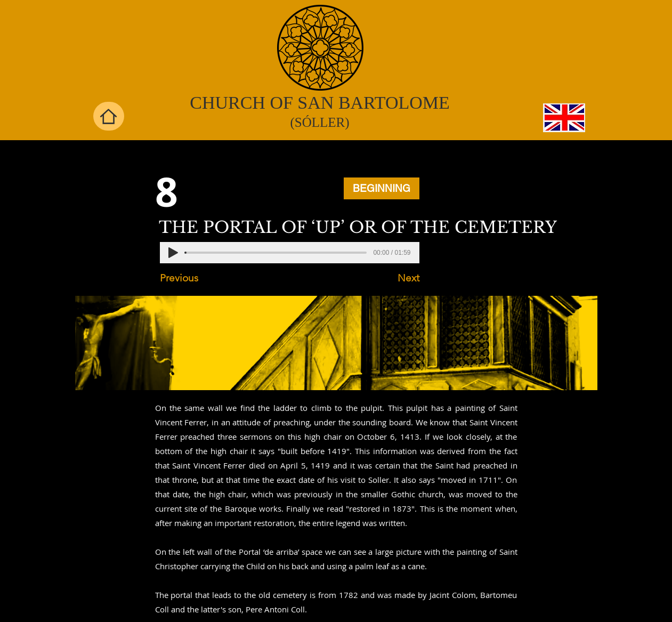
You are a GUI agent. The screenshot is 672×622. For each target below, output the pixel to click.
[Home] (109, 116)
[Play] (173, 253)
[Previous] (195, 278)
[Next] (393, 278)
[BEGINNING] (382, 188)
